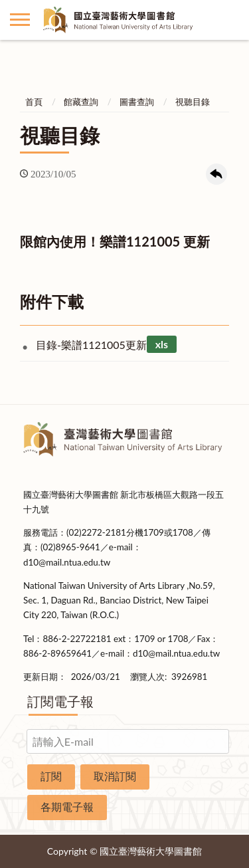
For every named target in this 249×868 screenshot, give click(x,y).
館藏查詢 (81, 102)
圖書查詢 (137, 102)
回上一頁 (216, 174)
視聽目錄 (193, 102)
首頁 (34, 102)
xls (162, 345)
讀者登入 (229, 20)
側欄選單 (20, 20)
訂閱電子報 (60, 701)
